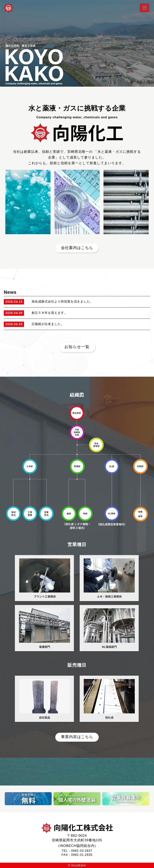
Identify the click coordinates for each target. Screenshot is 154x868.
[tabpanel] (77, 43)
